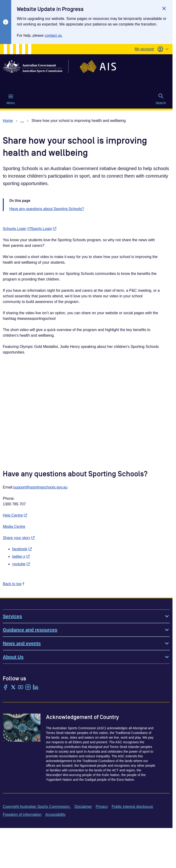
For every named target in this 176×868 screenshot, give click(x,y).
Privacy (102, 807)
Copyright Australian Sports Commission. (37, 807)
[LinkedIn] (36, 688)
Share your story (19, 538)
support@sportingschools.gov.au (40, 487)
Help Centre (15, 515)
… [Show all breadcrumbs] (22, 121)
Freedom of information (22, 815)
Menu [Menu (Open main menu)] (11, 99)
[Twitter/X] (13, 688)
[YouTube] (21, 688)
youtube (21, 564)
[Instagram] (28, 688)
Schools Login (17, 229)
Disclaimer (83, 807)
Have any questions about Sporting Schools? (47, 209)
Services (86, 616)
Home (8, 121)
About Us (86, 657)
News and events (86, 643)
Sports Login (44, 229)
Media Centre (14, 527)
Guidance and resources (86, 630)
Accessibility (55, 815)
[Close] (164, 8)
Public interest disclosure (132, 807)
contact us (53, 35)
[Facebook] (6, 688)
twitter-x (21, 556)
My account (144, 49)
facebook (22, 549)
